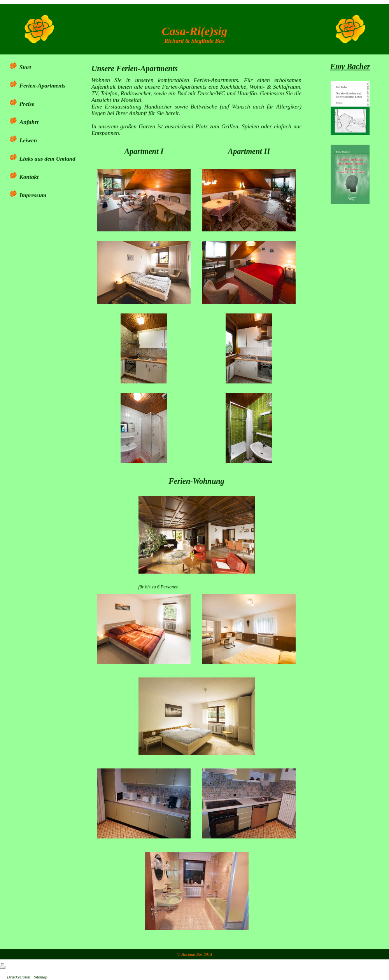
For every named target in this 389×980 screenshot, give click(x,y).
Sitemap (40, 977)
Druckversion (15, 977)
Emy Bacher (350, 66)
